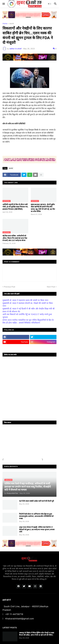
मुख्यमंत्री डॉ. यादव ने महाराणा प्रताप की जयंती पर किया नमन (25, 300)
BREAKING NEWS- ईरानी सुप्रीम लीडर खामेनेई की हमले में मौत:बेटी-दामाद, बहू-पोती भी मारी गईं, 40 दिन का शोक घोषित (43, 208)
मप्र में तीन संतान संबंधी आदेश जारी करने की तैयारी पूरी (37, 501)
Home (5, 24)
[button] (3, 4)
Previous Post (10, 287)
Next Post (51, 287)
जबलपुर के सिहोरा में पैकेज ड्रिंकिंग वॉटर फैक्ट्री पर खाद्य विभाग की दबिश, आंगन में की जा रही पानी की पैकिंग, (37, 634)
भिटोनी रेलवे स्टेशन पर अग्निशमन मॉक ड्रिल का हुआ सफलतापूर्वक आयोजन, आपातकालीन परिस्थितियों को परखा (36, 516)
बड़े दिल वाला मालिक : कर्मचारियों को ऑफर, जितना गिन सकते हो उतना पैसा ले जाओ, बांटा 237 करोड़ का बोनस (15, 238)
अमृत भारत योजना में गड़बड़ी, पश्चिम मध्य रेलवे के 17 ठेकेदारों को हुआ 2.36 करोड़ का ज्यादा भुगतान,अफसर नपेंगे (37, 529)
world (12, 24)
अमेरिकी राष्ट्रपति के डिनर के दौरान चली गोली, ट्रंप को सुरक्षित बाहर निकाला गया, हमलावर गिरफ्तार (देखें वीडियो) (15, 207)
